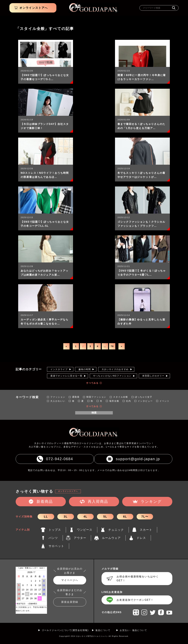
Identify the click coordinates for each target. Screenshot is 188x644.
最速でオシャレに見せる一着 (66, 376)
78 (112, 346)
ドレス (141, 538)
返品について (103, 630)
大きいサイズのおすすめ (115, 369)
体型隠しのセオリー (153, 376)
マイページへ (70, 580)
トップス (55, 530)
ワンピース (85, 530)
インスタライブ (59, 369)
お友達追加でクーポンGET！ (135, 600)
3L (66, 517)
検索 (94, 413)
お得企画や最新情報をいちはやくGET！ (138, 579)
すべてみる (92, 383)
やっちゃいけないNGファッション (112, 376)
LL (46, 517)
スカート (146, 530)
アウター (80, 538)
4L (85, 517)
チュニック (116, 530)
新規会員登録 (70, 602)
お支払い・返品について (133, 630)
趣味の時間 (85, 369)
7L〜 (145, 517)
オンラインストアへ (68, 491)
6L (125, 517)
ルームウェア (111, 538)
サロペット (56, 546)
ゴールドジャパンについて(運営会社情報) (65, 630)
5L (105, 517)
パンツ (53, 538)
